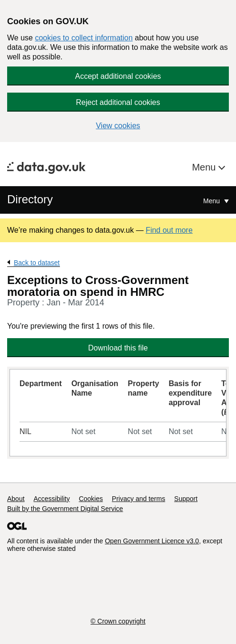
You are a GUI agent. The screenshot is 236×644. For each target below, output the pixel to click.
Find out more (169, 230)
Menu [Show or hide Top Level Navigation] (212, 201)
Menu (205, 167)
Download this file (118, 348)
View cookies (118, 126)
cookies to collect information (84, 38)
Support (186, 499)
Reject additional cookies (118, 102)
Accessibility (51, 499)
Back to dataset (37, 263)
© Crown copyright (118, 621)
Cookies (91, 499)
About (16, 499)
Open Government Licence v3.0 (152, 541)
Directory (30, 199)
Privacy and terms (138, 499)
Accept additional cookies (118, 76)
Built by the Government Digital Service (65, 509)
